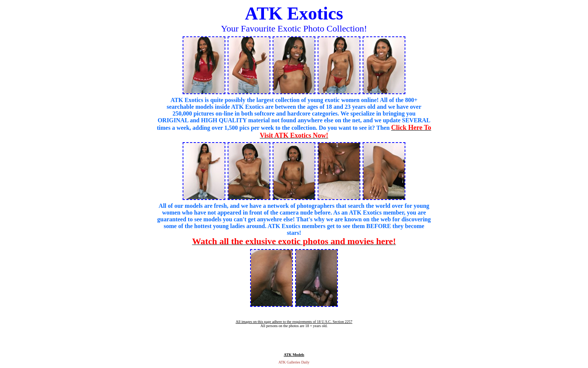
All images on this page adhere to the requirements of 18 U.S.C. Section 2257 (294, 322)
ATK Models (294, 355)
